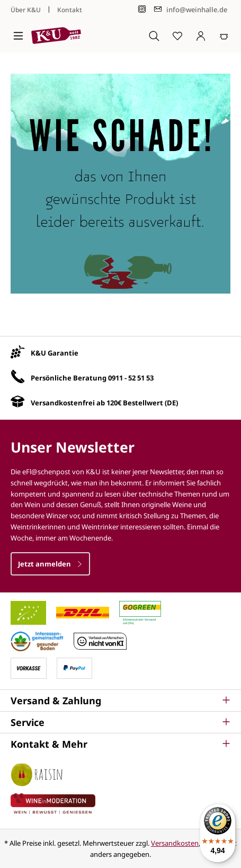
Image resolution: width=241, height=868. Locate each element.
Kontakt (70, 10)
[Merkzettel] (177, 36)
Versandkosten (175, 843)
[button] (120, 701)
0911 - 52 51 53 (131, 378)
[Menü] (18, 36)
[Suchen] (154, 36)
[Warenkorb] (224, 36)
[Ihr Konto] (201, 36)
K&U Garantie (55, 353)
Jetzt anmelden (50, 564)
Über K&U (26, 10)
